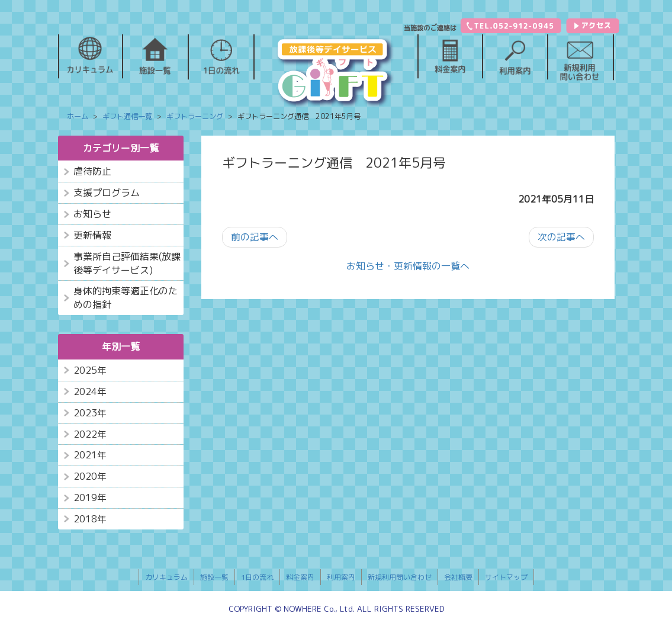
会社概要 (458, 577)
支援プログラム (107, 192)
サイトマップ (506, 577)
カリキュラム (166, 577)
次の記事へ (561, 237)
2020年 (90, 476)
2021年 (90, 455)
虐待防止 (92, 171)
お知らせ (92, 214)
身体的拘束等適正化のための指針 (126, 298)
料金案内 (300, 577)
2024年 (90, 391)
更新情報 (92, 235)
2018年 (90, 519)
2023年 (90, 413)
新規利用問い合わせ (400, 577)
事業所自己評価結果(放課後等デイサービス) (127, 263)
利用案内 (341, 577)
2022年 (90, 434)
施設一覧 (214, 577)
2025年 (90, 370)
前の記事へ (255, 237)
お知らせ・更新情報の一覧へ (408, 266)
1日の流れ (257, 577)
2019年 (90, 497)
